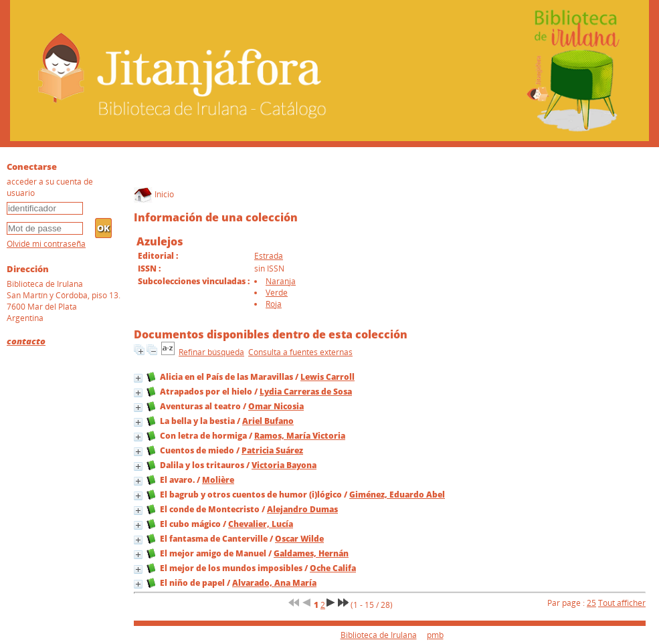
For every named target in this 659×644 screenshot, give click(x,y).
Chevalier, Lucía (261, 524)
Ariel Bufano (268, 421)
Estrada (269, 256)
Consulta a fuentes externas (300, 352)
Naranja (281, 281)
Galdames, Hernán (311, 553)
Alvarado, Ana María (274, 583)
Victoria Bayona (284, 465)
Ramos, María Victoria (300, 436)
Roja (274, 304)
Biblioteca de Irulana (379, 635)
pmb (435, 635)
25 (591, 603)
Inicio (154, 194)
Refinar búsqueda (211, 352)
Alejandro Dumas (302, 509)
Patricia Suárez (272, 450)
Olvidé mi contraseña (46, 244)
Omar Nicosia (276, 406)
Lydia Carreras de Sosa (306, 392)
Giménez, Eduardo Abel (397, 495)
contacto (26, 341)
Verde (277, 293)
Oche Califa (333, 568)
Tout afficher (622, 603)
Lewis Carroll (327, 377)
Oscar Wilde (299, 539)
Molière (218, 480)
